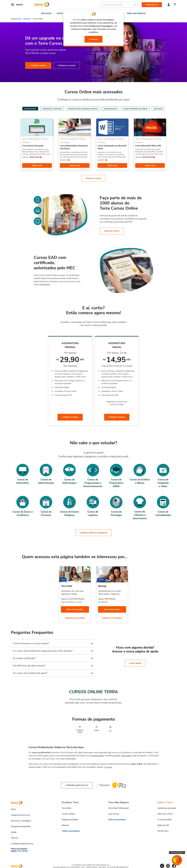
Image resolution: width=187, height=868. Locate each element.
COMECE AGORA (70, 418)
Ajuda (14, 831)
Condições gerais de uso (22, 842)
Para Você (27, 19)
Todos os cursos (94, 178)
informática (126, 754)
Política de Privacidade (101, 26)
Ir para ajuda (135, 662)
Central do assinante (167, 807)
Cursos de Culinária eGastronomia (140, 516)
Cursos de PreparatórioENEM (116, 484)
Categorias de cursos (21, 814)
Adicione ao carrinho (75, 617)
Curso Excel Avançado (33, 146)
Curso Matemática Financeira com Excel (74, 147)
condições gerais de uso (77, 784)
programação (98, 754)
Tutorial (14, 836)
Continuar (94, 39)
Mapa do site (163, 824)
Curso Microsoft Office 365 (148, 146)
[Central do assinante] (169, 5)
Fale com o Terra (165, 812)
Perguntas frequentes (21, 825)
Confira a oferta (38, 65)
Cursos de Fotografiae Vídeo (163, 484)
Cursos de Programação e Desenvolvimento (93, 484)
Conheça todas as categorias (94, 532)
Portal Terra (163, 830)
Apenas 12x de (67, 598)
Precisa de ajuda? (177, 852)
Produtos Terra (16, 19)
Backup (65, 824)
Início (13, 808)
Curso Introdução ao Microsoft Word (112, 147)
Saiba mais (37, 165)
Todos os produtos (71, 830)
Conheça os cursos (67, 65)
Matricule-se (152, 5)
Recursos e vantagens (21, 819)
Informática (26, 142)
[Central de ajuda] (175, 5)
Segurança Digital (70, 818)
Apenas (101, 598)
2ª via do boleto (164, 818)
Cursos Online (68, 812)
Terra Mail (66, 807)
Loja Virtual (113, 812)
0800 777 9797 (19, 850)
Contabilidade (65, 142)
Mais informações (75, 609)
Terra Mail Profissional (118, 807)
